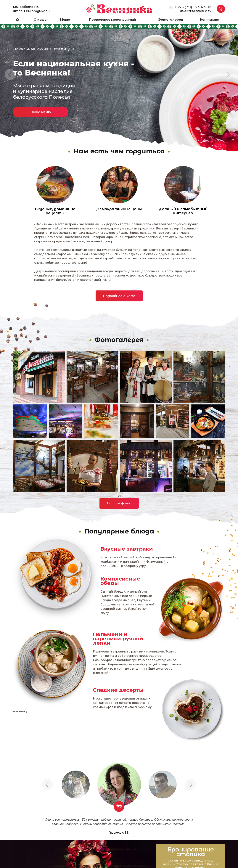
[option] (119, 78)
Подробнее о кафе (119, 296)
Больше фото (119, 503)
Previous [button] (10, 74)
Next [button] (228, 74)
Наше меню (41, 112)
